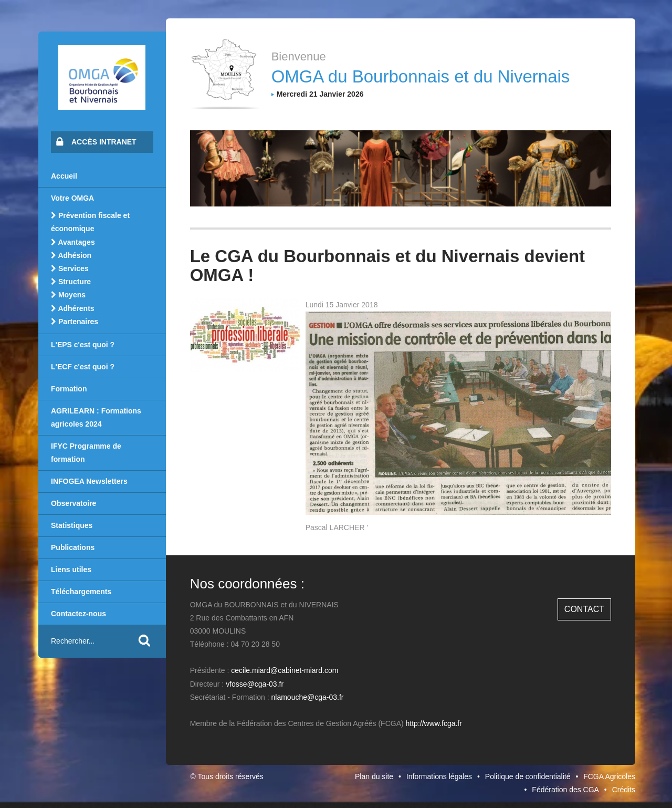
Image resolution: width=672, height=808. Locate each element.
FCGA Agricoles (609, 776)
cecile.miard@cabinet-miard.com (285, 670)
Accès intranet (96, 142)
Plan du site (374, 776)
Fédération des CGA (565, 790)
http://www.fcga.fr (434, 723)
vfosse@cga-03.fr (255, 684)
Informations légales (439, 776)
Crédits (624, 790)
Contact (584, 609)
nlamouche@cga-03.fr (308, 697)
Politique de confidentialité (528, 776)
